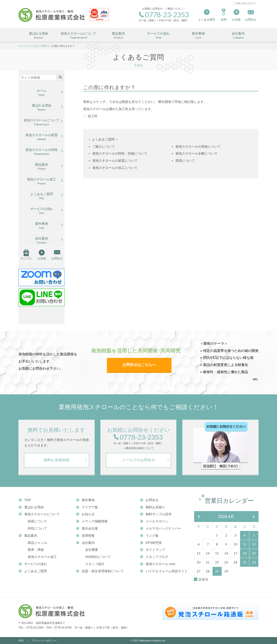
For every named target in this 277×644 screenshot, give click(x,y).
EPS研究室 (151, 543)
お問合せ (57, 258)
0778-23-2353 (138, 437)
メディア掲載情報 (92, 521)
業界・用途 (36, 550)
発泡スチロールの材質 (42, 137)
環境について (185, 161)
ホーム (42, 93)
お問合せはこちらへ (139, 365)
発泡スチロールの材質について (115, 161)
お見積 (236, 15)
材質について (37, 521)
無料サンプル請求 (156, 514)
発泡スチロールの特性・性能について (120, 153)
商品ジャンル (37, 543)
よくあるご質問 (42, 196)
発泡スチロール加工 (42, 181)
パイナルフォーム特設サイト (164, 571)
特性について (37, 528)
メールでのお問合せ (138, 460)
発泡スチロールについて (78, 36)
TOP (25, 500)
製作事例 (198, 36)
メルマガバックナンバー (161, 528)
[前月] (199, 517)
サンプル (26, 258)
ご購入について (104, 147)
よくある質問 (207, 15)
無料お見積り (152, 507)
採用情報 (85, 536)
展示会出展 (87, 528)
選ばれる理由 (39, 36)
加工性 (93, 116)
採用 (224, 15)
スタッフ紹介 (95, 564)
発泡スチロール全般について (196, 153)
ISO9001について (98, 557)
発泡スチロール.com (158, 564)
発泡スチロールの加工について (115, 168)
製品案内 (118, 36)
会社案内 (238, 36)
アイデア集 (87, 507)
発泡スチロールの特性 (42, 152)
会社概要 (92, 550)
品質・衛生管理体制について (100, 571)
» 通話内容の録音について (138, 448)
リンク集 (149, 536)
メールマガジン (154, 521)
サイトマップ (152, 550)
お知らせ (85, 514)
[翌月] (254, 517)
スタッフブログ (154, 557)
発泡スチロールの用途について (198, 147)
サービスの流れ (158, 36)
